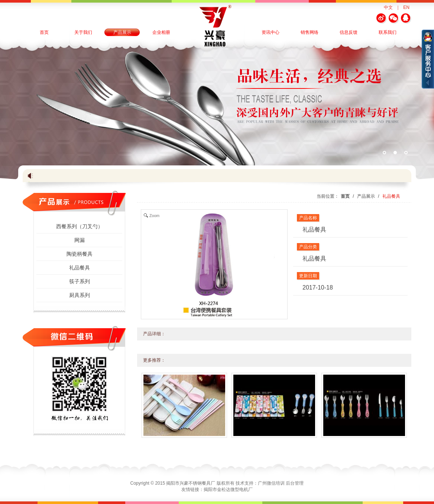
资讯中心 (271, 32)
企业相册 (161, 32)
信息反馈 (349, 32)
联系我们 (388, 32)
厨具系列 (80, 295)
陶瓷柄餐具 (80, 254)
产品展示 (122, 32)
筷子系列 (80, 281)
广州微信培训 (271, 483)
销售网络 (310, 32)
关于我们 (83, 32)
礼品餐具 (80, 268)
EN (406, 7)
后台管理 (295, 483)
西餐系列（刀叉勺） (80, 226)
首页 (44, 32)
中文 (388, 7)
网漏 (80, 240)
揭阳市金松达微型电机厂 (228, 490)
